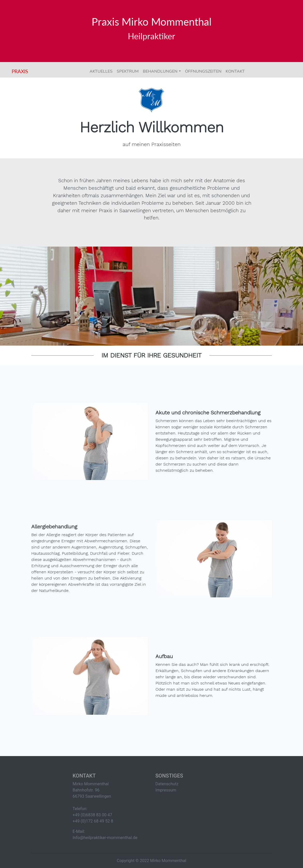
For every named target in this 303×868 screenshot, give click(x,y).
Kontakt (235, 71)
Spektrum (128, 71)
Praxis (20, 71)
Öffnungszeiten (203, 71)
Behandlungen (160, 71)
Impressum (166, 790)
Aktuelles (101, 71)
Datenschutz (167, 784)
